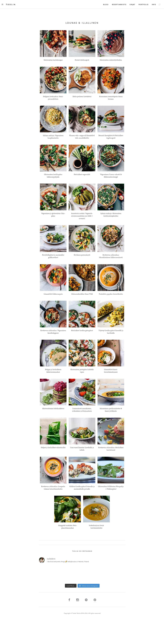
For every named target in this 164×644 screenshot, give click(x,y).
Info (154, 4)
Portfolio (144, 4)
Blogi (106, 4)
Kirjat (132, 4)
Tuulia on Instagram (82, 551)
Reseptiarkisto (119, 4)
